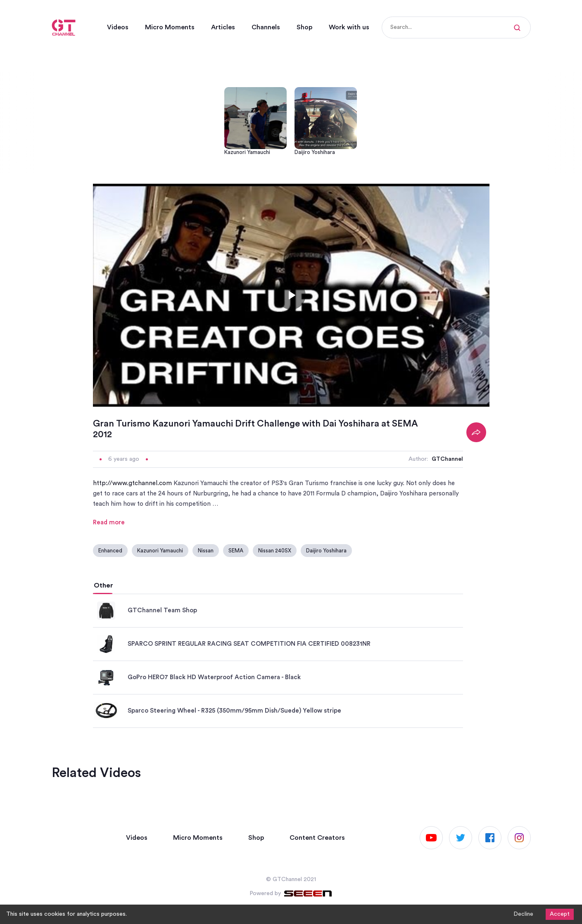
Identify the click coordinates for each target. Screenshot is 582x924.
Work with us (349, 27)
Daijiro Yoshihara (326, 551)
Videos (118, 27)
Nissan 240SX (275, 551)
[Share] (476, 432)
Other (103, 585)
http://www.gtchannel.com (132, 483)
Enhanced (110, 551)
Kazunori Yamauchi (160, 551)
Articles (223, 27)
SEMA (236, 551)
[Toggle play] (291, 295)
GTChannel (447, 459)
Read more (109, 522)
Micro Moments (170, 27)
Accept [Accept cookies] (560, 914)
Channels (266, 27)
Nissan (206, 551)
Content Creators (317, 838)
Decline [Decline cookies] (523, 914)
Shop (304, 27)
